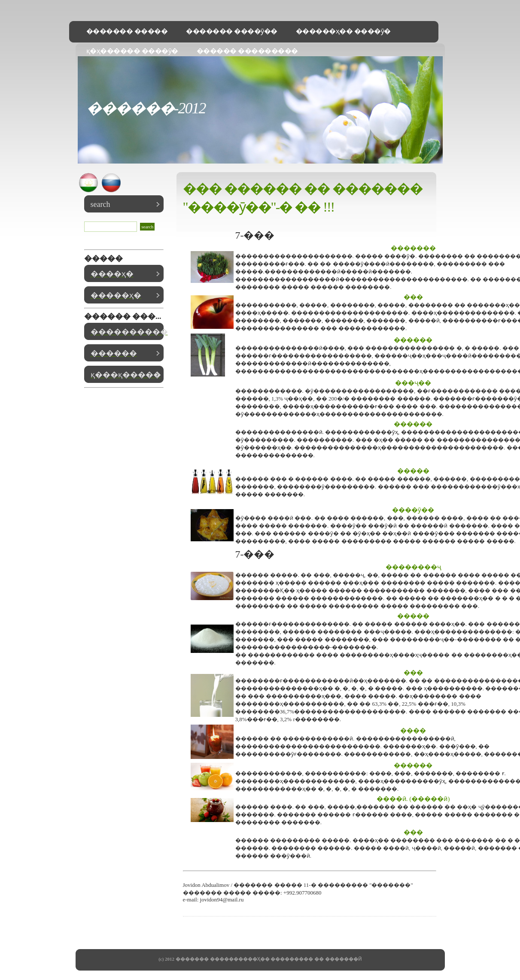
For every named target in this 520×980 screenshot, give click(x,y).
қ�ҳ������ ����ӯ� (132, 51)
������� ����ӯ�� (232, 31)
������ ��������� (247, 51)
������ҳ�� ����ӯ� (343, 31)
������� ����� (127, 31)
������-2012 (146, 108)
